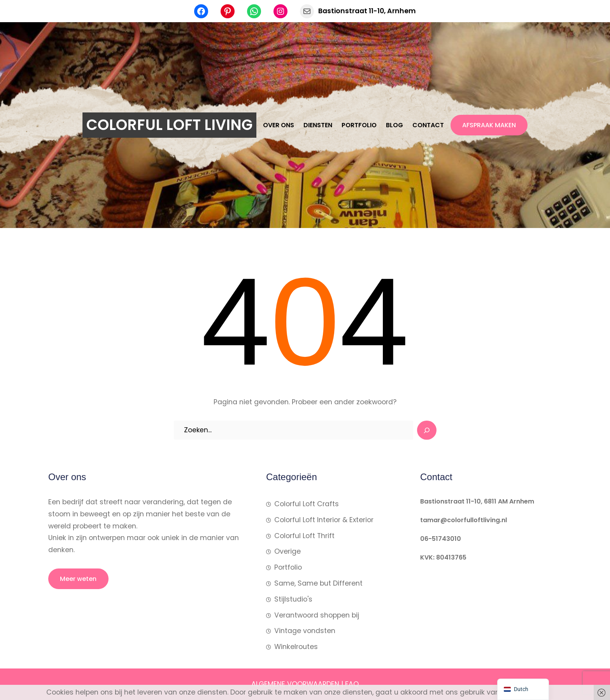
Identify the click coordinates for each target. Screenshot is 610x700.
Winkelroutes (296, 647)
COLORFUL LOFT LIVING (169, 125)
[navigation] (523, 689)
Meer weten (78, 579)
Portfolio (288, 567)
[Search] (427, 430)
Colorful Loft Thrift (304, 536)
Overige (287, 551)
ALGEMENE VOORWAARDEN (295, 684)
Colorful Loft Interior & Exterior (324, 520)
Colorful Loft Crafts (307, 504)
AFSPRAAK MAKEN (489, 125)
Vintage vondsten (305, 631)
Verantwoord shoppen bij (317, 615)
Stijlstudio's (293, 599)
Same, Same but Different (318, 583)
